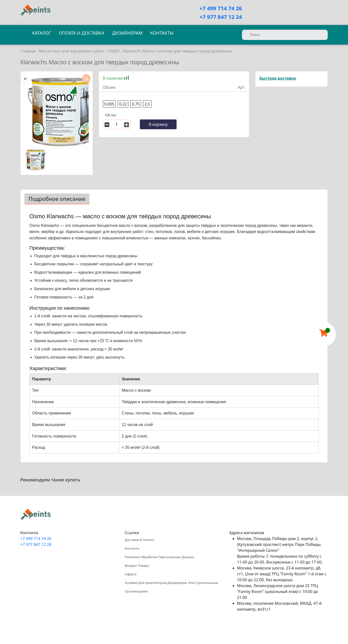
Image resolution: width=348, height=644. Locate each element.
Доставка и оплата (139, 540)
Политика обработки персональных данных (159, 557)
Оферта (131, 574)
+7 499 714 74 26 (221, 8)
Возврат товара (137, 566)
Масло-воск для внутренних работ (72, 51)
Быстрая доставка (278, 78)
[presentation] (26, 78)
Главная (28, 51)
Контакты (162, 33)
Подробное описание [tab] (57, 199)
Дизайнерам (127, 33)
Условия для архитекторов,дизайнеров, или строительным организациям (171, 587)
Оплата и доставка (82, 33)
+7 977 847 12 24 (221, 17)
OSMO (113, 51)
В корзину (158, 124)
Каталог (42, 33)
